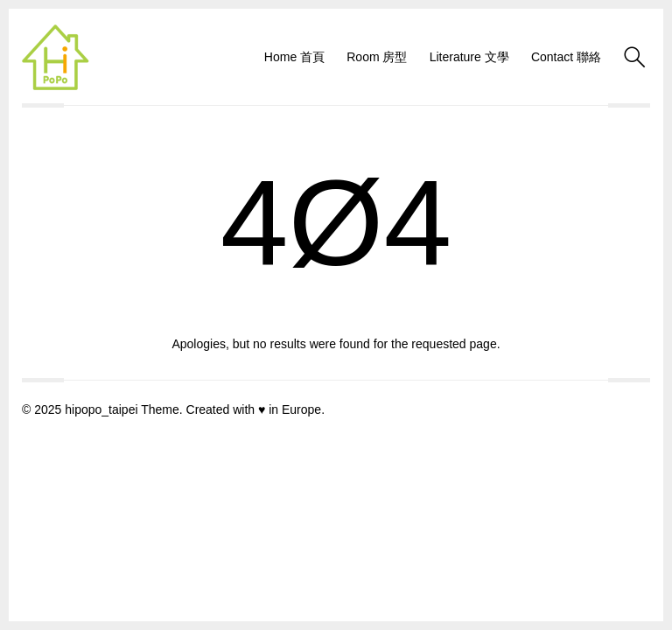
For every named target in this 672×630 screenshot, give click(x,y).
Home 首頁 (294, 57)
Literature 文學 (469, 57)
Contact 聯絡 (566, 57)
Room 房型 (377, 57)
